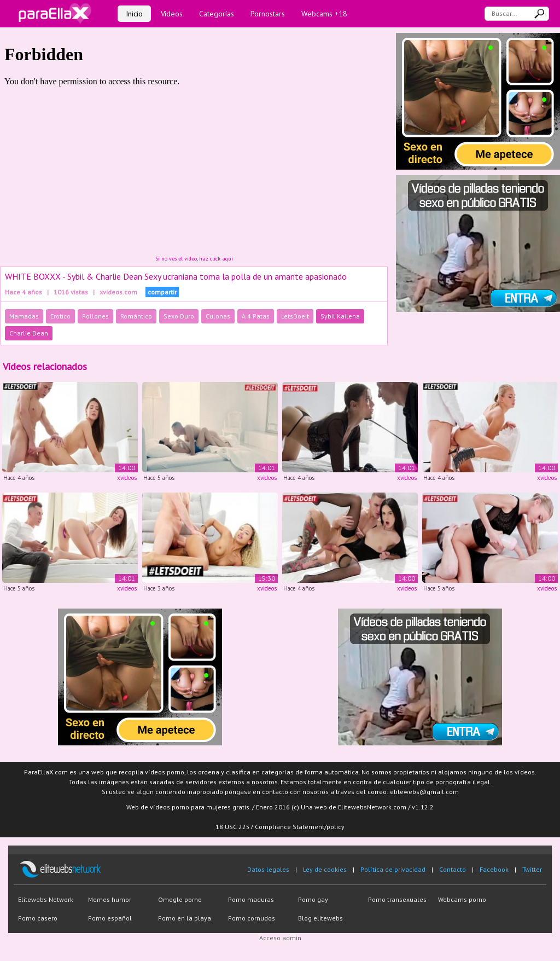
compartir (162, 292)
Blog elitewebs (320, 918)
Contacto (453, 869)
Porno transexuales (397, 899)
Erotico (60, 316)
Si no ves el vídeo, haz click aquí (194, 259)
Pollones (95, 316)
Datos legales (268, 869)
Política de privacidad (393, 869)
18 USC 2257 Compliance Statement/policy (280, 827)
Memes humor (110, 899)
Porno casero (38, 918)
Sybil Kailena (340, 316)
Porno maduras (251, 899)
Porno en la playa (185, 918)
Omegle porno (180, 899)
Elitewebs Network (46, 899)
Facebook (494, 869)
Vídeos (172, 14)
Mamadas (24, 316)
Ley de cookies (325, 869)
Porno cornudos (252, 918)
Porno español (110, 918)
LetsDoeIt (295, 316)
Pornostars (268, 14)
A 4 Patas (256, 316)
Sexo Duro (179, 316)
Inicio (134, 14)
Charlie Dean (29, 333)
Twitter (532, 869)
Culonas (218, 316)
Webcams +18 (324, 14)
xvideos (127, 478)
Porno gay (313, 899)
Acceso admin (280, 938)
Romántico (136, 316)
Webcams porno (462, 899)
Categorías (217, 14)
